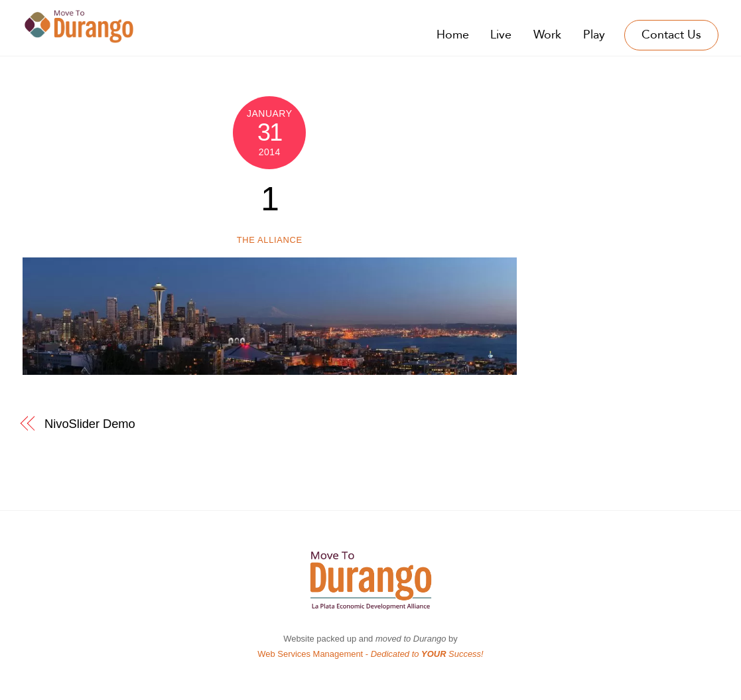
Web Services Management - (370, 654)
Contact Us (671, 35)
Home (453, 35)
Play (594, 35)
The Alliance (270, 240)
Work (547, 35)
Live (501, 35)
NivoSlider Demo (90, 424)
